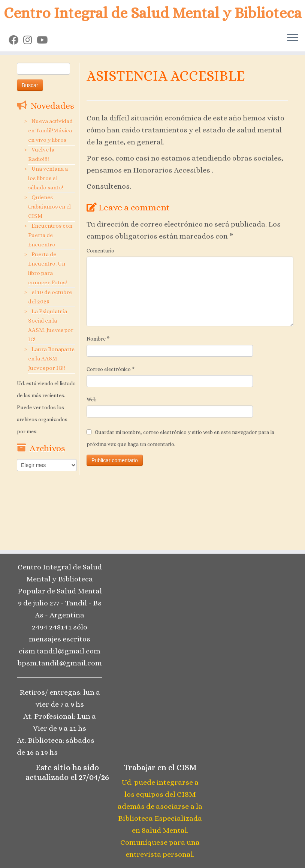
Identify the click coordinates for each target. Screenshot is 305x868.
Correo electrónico (111, 369)
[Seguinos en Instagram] (30, 40)
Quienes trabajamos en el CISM (49, 207)
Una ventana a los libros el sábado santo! (48, 178)
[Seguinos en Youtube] (45, 40)
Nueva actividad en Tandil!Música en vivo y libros (50, 131)
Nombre (98, 339)
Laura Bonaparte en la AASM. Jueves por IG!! (51, 359)
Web (92, 399)
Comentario (100, 251)
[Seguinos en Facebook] (16, 40)
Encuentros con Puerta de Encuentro (50, 235)
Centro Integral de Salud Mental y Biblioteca (153, 13)
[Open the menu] (293, 38)
